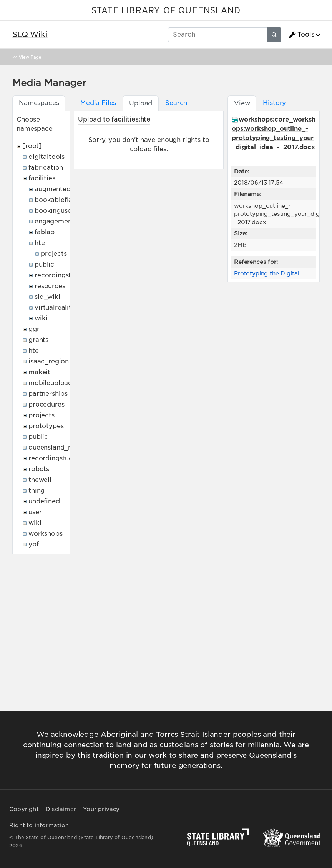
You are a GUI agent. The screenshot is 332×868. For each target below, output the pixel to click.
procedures (46, 404)
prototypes (46, 426)
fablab (45, 232)
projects (54, 254)
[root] (32, 146)
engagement (54, 221)
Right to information (39, 825)
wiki (41, 318)
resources (50, 286)
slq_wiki (47, 297)
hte (40, 243)
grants (38, 340)
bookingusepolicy (63, 211)
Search (176, 103)
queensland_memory (61, 447)
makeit (39, 372)
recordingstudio (60, 275)
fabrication (46, 167)
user (35, 512)
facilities (42, 178)
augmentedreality (63, 189)
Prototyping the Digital (266, 273)
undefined (44, 501)
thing (37, 491)
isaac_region (49, 361)
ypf (34, 544)
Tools (301, 35)
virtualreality (55, 307)
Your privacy (101, 809)
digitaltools (46, 157)
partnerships (48, 394)
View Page (30, 57)
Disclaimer (61, 809)
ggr (34, 329)
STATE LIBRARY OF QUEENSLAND (166, 11)
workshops (46, 534)
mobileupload (50, 383)
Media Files (98, 103)
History (274, 103)
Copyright (24, 809)
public (44, 264)
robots (39, 469)
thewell (40, 480)
